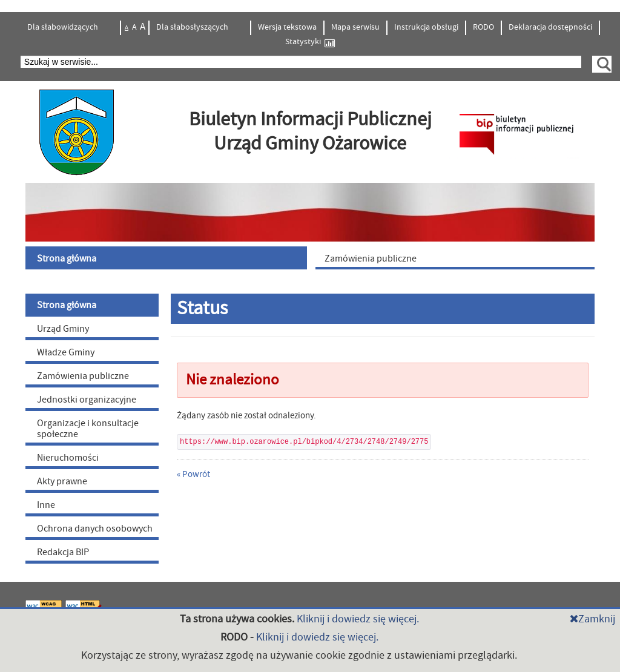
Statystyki (310, 42)
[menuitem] (168, 258)
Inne (46, 505)
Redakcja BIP (63, 552)
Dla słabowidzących (64, 27)
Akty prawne (62, 481)
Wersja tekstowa (287, 27)
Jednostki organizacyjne (87, 400)
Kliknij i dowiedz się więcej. (358, 619)
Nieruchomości (68, 458)
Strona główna (67, 305)
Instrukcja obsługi (426, 27)
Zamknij (592, 619)
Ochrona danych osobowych (95, 529)
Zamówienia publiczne (83, 376)
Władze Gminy (66, 352)
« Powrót (193, 474)
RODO (483, 27)
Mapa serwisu (355, 27)
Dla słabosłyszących (193, 27)
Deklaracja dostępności (550, 27)
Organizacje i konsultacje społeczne (88, 429)
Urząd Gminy (63, 329)
